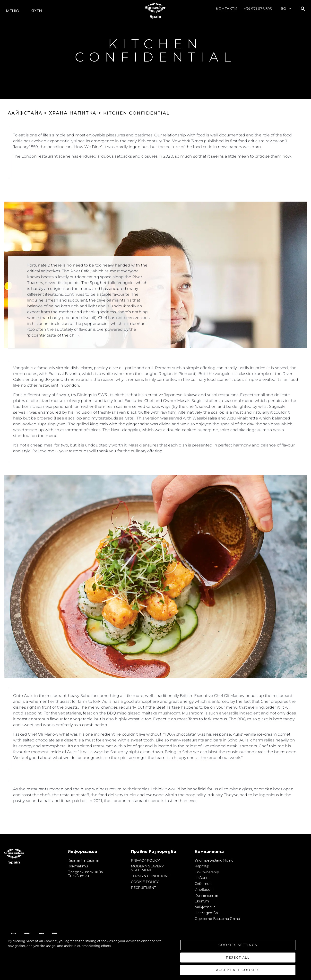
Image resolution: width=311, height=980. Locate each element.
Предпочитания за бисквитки (85, 874)
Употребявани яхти (214, 860)
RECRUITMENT (143, 888)
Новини (202, 878)
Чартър (202, 866)
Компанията (206, 895)
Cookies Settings (238, 945)
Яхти (37, 11)
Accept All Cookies (238, 970)
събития (203, 884)
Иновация (203, 890)
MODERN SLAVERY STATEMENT (147, 868)
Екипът (202, 901)
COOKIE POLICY (145, 882)
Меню (13, 11)
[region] (155, 957)
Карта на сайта (83, 860)
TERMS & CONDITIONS (150, 876)
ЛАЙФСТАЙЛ (25, 113)
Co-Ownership (207, 872)
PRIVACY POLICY (145, 860)
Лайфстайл (205, 907)
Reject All (238, 957)
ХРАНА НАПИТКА (73, 113)
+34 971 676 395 (258, 9)
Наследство (206, 913)
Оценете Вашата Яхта (217, 919)
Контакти (227, 9)
